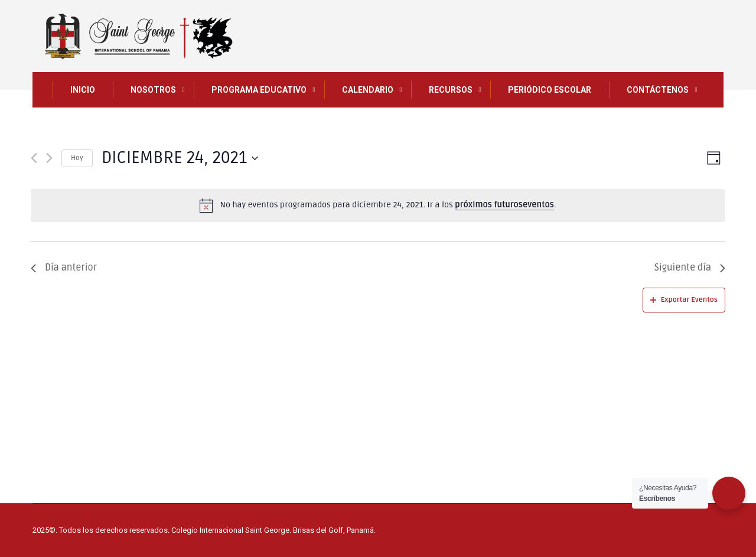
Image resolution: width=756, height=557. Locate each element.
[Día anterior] (34, 158)
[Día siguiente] (49, 158)
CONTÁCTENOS (658, 90)
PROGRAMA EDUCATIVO (259, 90)
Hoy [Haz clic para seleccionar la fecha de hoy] (77, 158)
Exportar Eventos (684, 300)
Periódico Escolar (550, 90)
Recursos (451, 90)
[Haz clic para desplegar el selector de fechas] (180, 158)
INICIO (83, 90)
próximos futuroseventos (504, 205)
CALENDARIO (368, 90)
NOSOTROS (153, 90)
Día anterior (64, 268)
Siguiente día (690, 268)
